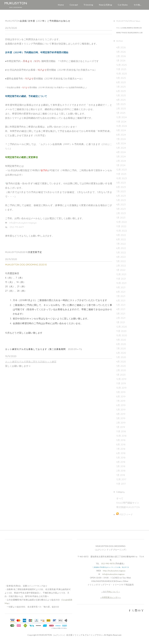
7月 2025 (121, 89)
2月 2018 (121, 473)
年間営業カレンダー (111, 599)
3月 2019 (121, 420)
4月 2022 (121, 259)
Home (61, 5)
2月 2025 (121, 111)
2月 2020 (121, 372)
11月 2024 (121, 124)
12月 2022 (121, 224)
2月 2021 (121, 320)
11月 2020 (121, 333)
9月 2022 (121, 237)
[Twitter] (133, 613)
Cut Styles (123, 5)
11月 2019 (121, 386)
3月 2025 (121, 106)
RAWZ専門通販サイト (128, 505)
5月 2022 (121, 255)
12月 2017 (121, 482)
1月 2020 (121, 377)
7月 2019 (121, 403)
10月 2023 (121, 180)
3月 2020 (121, 368)
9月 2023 (121, 185)
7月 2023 (121, 194)
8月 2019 (121, 399)
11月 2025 (121, 71)
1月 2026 (121, 63)
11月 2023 (121, 176)
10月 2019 (121, 390)
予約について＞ (113, 594)
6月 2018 (121, 455)
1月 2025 (121, 115)
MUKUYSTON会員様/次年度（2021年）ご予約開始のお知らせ (38, 23)
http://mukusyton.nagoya (114, 573)
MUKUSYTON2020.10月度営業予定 (23, 254)
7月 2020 (121, 351)
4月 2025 (121, 102)
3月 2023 (121, 211)
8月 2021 (121, 294)
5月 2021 (121, 307)
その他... (138, 5)
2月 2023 (121, 215)
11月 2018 (121, 434)
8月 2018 (121, 447)
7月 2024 (121, 141)
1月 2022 (121, 272)
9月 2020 (121, 342)
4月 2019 (121, 416)
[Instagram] (136, 613)
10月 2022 (122, 233)
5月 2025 (121, 98)
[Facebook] (130, 613)
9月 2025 (121, 80)
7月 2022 (121, 246)
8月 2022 (121, 242)
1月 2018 (121, 477)
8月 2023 (121, 189)
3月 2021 (121, 316)
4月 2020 (121, 364)
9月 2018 (121, 442)
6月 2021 (121, 303)
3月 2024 (121, 159)
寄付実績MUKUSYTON (128, 509)
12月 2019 (121, 381)
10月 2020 (122, 338)
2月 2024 (121, 163)
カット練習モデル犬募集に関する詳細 (25, 364)
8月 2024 (121, 137)
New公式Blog (105, 5)
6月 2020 (121, 355)
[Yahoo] (142, 613)
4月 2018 (121, 464)
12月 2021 (121, 276)
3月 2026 (121, 54)
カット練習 (50, 364)
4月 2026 (121, 50)
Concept (74, 5)
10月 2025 (122, 76)
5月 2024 (121, 150)
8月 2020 (121, 346)
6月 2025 (121, 93)
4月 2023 (121, 207)
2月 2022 (121, 268)
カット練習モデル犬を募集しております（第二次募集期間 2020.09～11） (44, 351)
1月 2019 (121, 429)
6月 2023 (121, 198)
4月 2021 (121, 311)
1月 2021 (121, 324)
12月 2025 (121, 67)
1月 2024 (121, 167)
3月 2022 (121, 263)
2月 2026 (121, 58)
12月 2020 (122, 329)
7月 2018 (121, 451)
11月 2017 (121, 486)
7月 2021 (121, 298)
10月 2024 (121, 128)
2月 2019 (121, 425)
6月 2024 (121, 146)
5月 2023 (121, 202)
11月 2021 (121, 281)
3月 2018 (121, 468)
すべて (120, 501)
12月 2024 (121, 119)
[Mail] (139, 613)
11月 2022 (121, 228)
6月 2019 (121, 407)
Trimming (88, 5)
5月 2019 (121, 412)
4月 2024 (121, 154)
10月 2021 (121, 285)
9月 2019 (121, 394)
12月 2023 (121, 172)
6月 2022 (121, 250)
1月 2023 (121, 220)
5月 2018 (121, 460)
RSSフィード (126, 517)
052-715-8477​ (17, 229)
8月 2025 (121, 84)
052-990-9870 (108, 566)
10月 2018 (121, 438)
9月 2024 (121, 132)
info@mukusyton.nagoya (23, 225)
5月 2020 (121, 359)
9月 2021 (121, 290)
